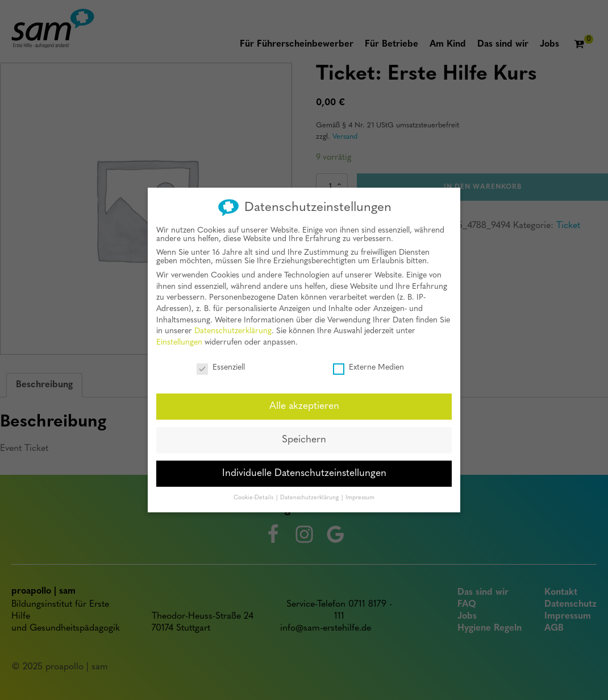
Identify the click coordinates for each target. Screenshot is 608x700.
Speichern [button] (304, 436)
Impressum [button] (360, 494)
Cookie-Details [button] (254, 494)
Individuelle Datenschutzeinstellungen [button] (304, 470)
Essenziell (221, 364)
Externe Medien (368, 364)
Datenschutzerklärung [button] (310, 494)
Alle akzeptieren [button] (304, 403)
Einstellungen (179, 339)
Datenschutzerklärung (233, 328)
